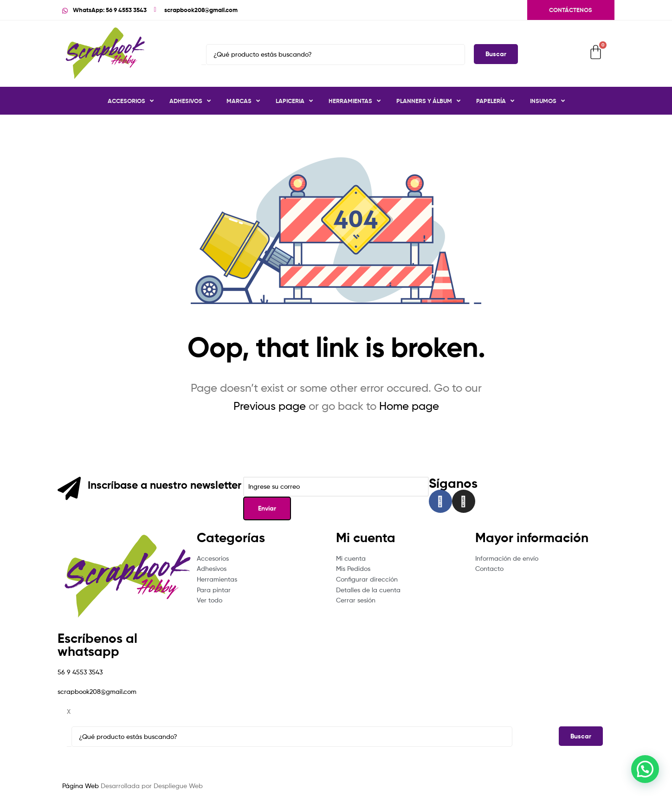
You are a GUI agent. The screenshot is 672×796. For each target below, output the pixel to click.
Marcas (243, 101)
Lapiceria (294, 101)
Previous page (270, 406)
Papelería (495, 101)
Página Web (81, 786)
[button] (645, 769)
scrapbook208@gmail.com (97, 691)
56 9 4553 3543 (80, 672)
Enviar (267, 508)
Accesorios (131, 101)
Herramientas (355, 101)
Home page (409, 406)
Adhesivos (190, 101)
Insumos (547, 101)
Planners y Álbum (428, 101)
